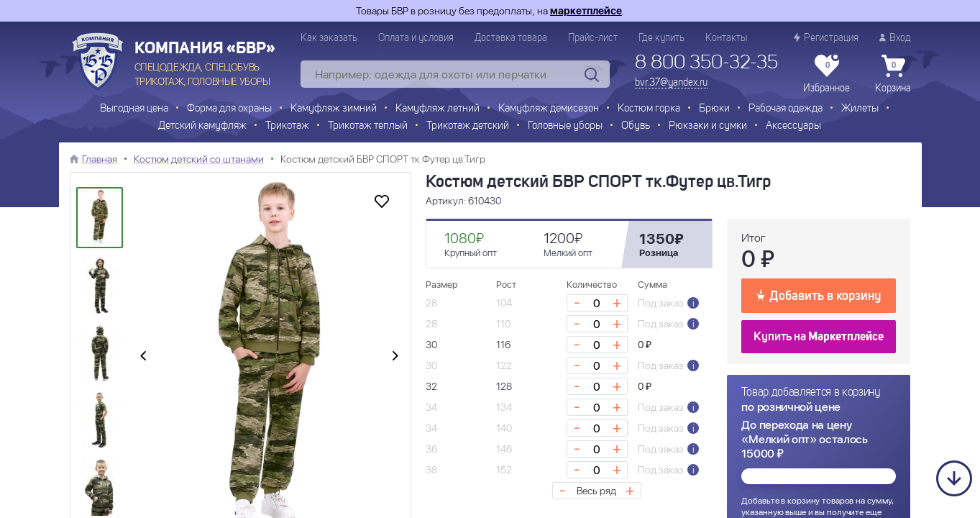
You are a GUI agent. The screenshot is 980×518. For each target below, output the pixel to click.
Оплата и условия (416, 38)
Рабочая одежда (786, 109)
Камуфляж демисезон (549, 109)
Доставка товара (511, 38)
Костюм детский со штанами (199, 159)
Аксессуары (793, 126)
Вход (895, 38)
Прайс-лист (593, 38)
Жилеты (860, 109)
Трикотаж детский (468, 126)
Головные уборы (565, 126)
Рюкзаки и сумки (708, 126)
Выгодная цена (134, 109)
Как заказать (329, 38)
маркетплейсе (586, 11)
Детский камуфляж (202, 126)
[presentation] (143, 357)
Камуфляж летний (438, 109)
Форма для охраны (229, 109)
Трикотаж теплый (368, 126)
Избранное (826, 74)
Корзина (893, 74)
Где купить (661, 38)
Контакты (726, 38)
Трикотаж (287, 126)
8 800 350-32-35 (706, 63)
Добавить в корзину (819, 295)
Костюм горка (649, 109)
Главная (100, 159)
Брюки (714, 109)
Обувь (636, 126)
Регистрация (826, 38)
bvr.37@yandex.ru (671, 83)
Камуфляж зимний (334, 109)
